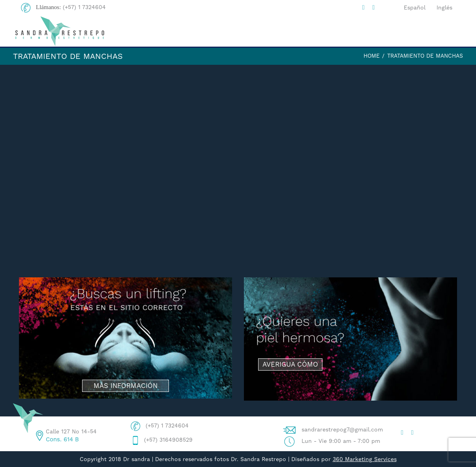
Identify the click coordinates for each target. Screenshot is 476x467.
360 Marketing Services (365, 459)
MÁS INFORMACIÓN (126, 386)
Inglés (444, 8)
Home (372, 56)
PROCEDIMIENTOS (360, 32)
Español (415, 8)
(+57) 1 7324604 (84, 7)
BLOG (296, 31)
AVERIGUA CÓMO (290, 364)
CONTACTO (433, 31)
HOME (179, 31)
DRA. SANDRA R (238, 31)
